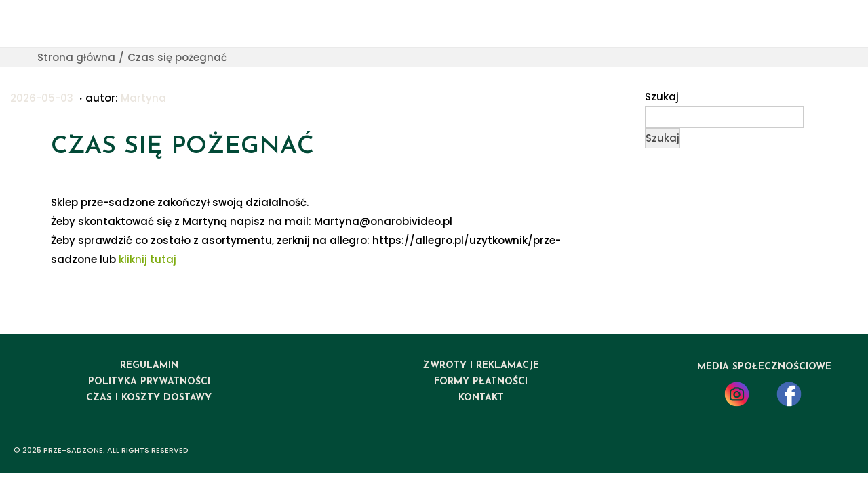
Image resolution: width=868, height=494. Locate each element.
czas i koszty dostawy (149, 398)
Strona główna (76, 57)
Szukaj (662, 97)
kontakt (481, 398)
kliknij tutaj (147, 259)
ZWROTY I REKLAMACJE (481, 366)
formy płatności (481, 382)
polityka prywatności (149, 382)
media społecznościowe (764, 367)
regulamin (149, 366)
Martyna (143, 98)
